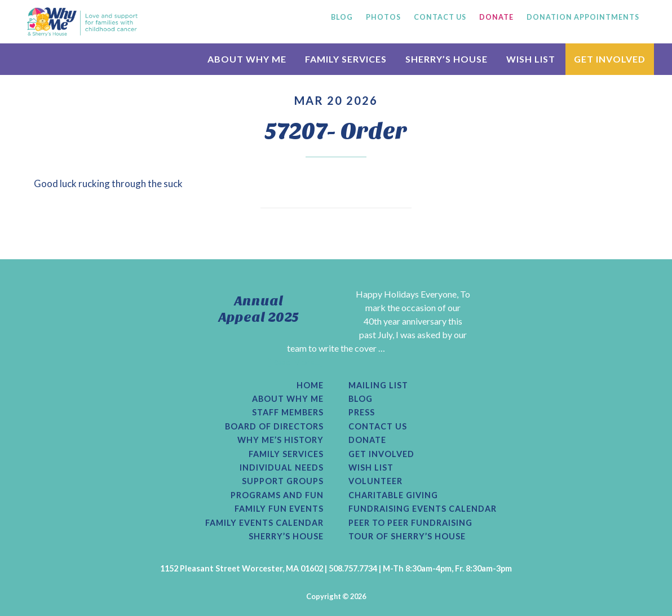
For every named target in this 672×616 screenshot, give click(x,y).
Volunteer (375, 481)
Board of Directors (274, 427)
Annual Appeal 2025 (259, 309)
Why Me (82, 21)
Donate (367, 440)
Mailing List (378, 385)
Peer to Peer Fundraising (410, 523)
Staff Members (288, 413)
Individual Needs (282, 468)
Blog (361, 399)
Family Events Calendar (264, 523)
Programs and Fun (277, 495)
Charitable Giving (393, 495)
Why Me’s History (280, 440)
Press (362, 413)
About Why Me (288, 399)
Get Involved (381, 454)
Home (310, 385)
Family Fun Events (279, 509)
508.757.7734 (353, 568)
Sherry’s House (286, 537)
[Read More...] (295, 362)
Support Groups (283, 481)
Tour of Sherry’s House (407, 537)
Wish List (371, 468)
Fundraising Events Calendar (423, 509)
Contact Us (378, 427)
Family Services (286, 454)
